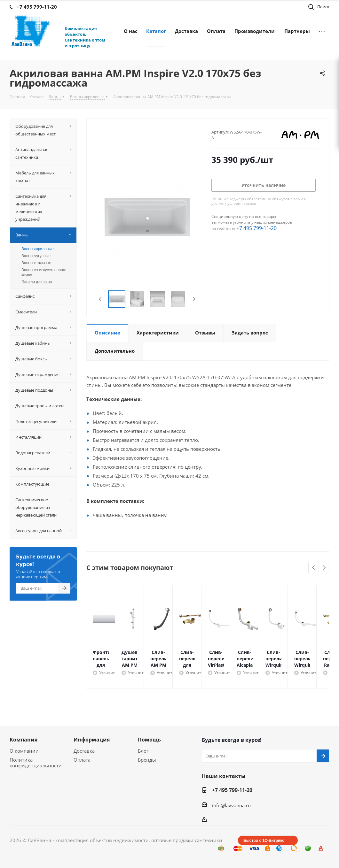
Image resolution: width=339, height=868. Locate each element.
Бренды (147, 760)
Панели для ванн (37, 282)
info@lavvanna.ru (231, 805)
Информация (92, 740)
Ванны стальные (36, 263)
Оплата (82, 760)
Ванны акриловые (38, 249)
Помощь (149, 740)
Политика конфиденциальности (36, 763)
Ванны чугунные (36, 256)
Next (194, 299)
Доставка (84, 751)
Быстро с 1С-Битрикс (264, 841)
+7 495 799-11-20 (256, 228)
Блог (143, 751)
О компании (24, 751)
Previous (101, 299)
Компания (24, 740)
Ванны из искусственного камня (44, 273)
